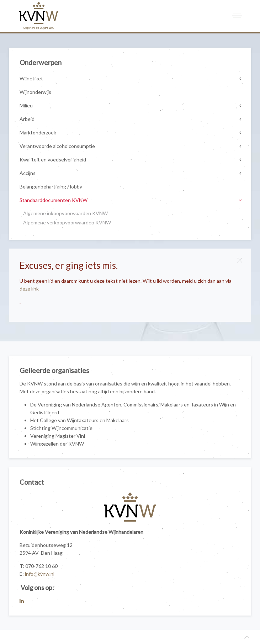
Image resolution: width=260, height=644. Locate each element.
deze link (29, 289)
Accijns (28, 173)
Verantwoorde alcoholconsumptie (57, 146)
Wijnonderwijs (35, 92)
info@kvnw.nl (40, 574)
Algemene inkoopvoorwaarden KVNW (65, 213)
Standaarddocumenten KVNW (54, 200)
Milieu (26, 105)
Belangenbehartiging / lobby (51, 187)
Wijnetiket (31, 78)
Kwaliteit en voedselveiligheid (53, 159)
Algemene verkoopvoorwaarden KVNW (67, 222)
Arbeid (27, 119)
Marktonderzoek (38, 132)
